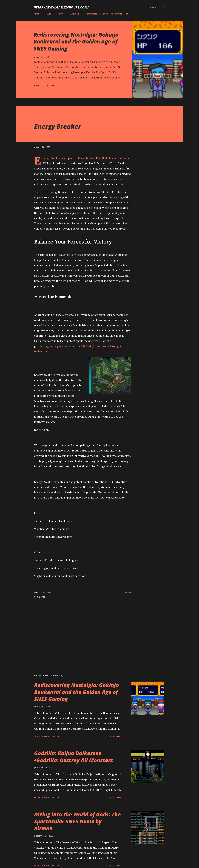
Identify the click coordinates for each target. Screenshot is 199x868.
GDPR (49, 14)
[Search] (153, 7)
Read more (116, 736)
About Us (75, 14)
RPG (44, 592)
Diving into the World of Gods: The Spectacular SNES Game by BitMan (77, 821)
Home (36, 14)
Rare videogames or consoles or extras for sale (108, 14)
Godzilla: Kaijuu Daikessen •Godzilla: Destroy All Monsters (74, 757)
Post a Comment (50, 85)
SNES (49, 592)
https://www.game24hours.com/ (61, 7)
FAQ (61, 14)
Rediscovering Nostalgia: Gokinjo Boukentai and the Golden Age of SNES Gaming (76, 42)
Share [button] (36, 85)
